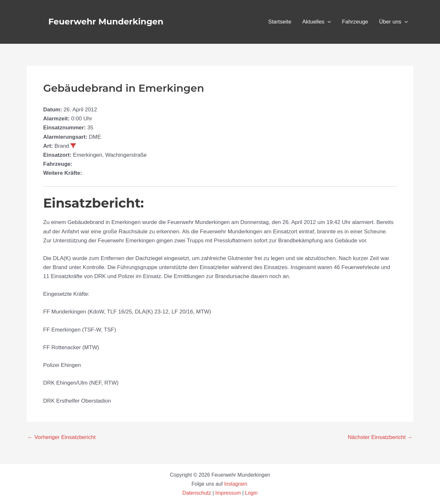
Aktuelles (316, 22)
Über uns (393, 22)
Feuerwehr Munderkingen (106, 22)
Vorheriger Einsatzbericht (62, 437)
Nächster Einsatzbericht (380, 437)
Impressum (228, 493)
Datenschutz (197, 493)
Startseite (280, 22)
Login (251, 493)
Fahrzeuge (355, 22)
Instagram (236, 484)
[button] (328, 22)
